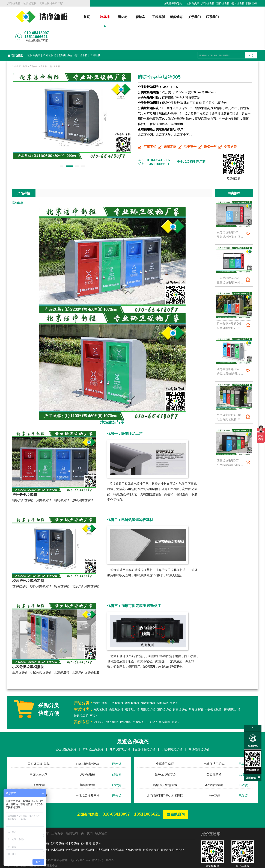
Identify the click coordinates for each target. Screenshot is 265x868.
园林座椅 (252, 3)
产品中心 (34, 48)
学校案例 (164, 703)
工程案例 (152, 17)
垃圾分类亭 (193, 3)
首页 (80, 17)
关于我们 (188, 17)
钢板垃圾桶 (148, 691)
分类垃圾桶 (54, 48)
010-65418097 (116, 795)
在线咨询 (175, 796)
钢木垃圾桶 (238, 3)
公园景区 (99, 703)
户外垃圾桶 (208, 3)
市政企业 (151, 703)
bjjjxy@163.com (80, 841)
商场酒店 (125, 703)
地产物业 (112, 703)
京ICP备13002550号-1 (166, 863)
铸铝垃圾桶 (81, 697)
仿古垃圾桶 (180, 691)
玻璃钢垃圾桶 (232, 691)
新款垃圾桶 (116, 691)
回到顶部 (251, 778)
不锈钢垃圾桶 (213, 691)
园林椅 (116, 17)
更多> (174, 684)
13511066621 (147, 795)
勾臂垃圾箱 (196, 691)
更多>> (97, 825)
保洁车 (134, 17)
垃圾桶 (98, 17)
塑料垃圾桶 (223, 3)
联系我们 (206, 17)
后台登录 (187, 863)
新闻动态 (170, 17)
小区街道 (138, 703)
